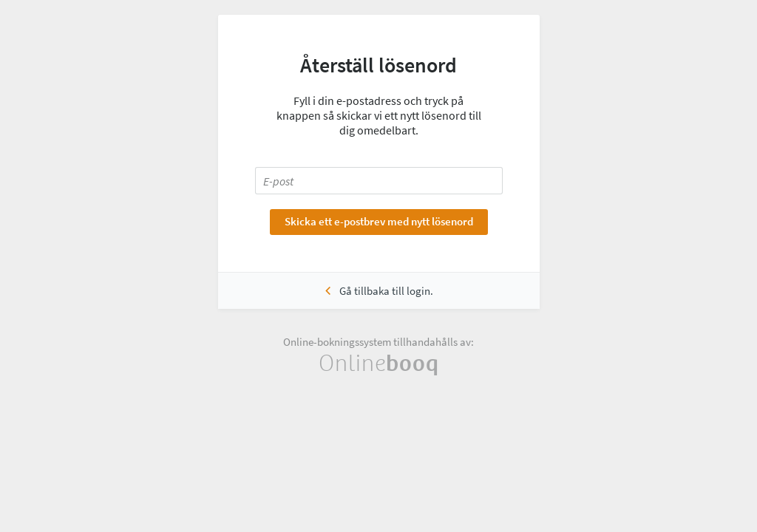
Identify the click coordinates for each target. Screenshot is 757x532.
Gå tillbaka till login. (386, 291)
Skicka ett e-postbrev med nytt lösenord (379, 221)
